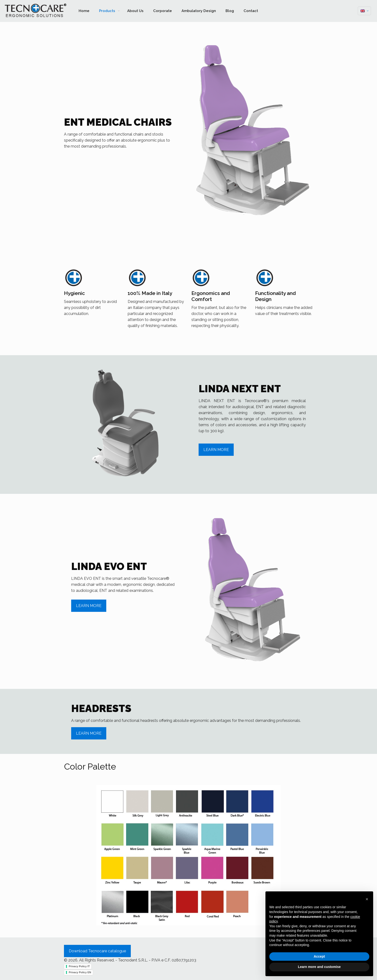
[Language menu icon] (364, 11)
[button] (367, 899)
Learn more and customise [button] (319, 967)
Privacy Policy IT (79, 966)
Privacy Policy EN (80, 972)
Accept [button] (319, 956)
